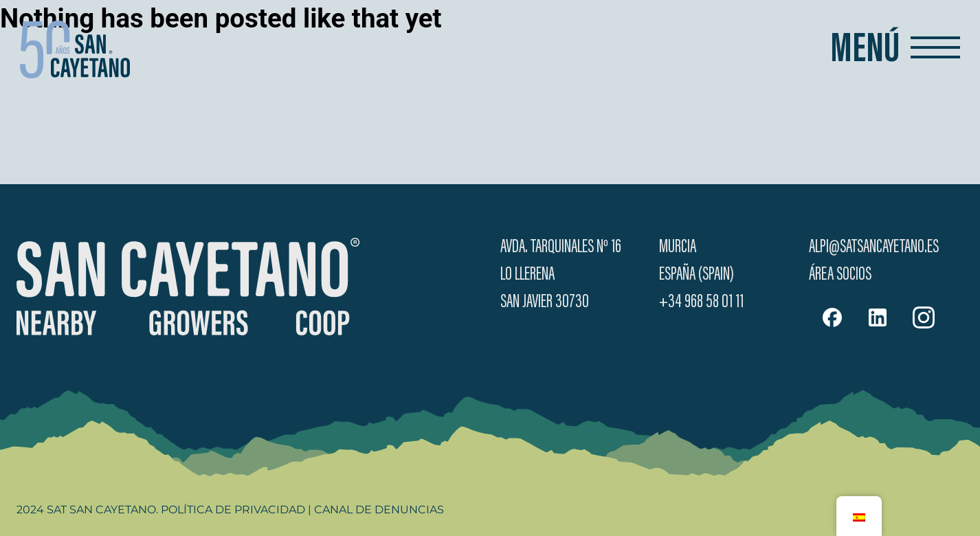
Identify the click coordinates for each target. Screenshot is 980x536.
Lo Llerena (527, 275)
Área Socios (840, 275)
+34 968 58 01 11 (701, 302)
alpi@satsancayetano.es (874, 247)
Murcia (678, 247)
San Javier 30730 (545, 302)
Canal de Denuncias (379, 510)
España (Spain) (697, 275)
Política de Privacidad (233, 510)
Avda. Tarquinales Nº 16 (561, 247)
